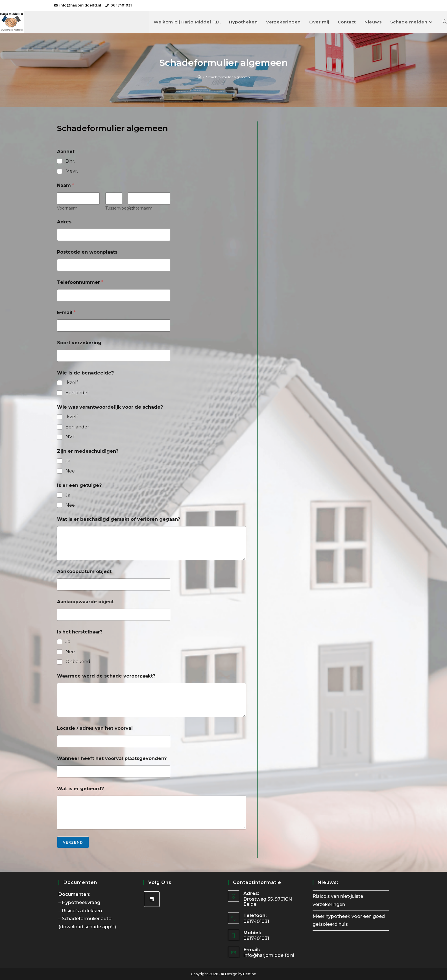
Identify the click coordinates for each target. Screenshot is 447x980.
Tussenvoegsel (120, 208)
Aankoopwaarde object (85, 602)
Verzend (73, 842)
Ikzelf (72, 383)
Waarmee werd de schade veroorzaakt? (106, 676)
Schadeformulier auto (87, 919)
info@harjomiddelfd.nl (80, 5)
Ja (68, 461)
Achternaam (140, 208)
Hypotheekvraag (82, 902)
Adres (64, 222)
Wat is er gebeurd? (80, 789)
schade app (98, 927)
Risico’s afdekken (82, 911)
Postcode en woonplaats (87, 252)
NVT (70, 437)
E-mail (66, 312)
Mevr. (72, 171)
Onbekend (78, 662)
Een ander (77, 393)
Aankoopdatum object (84, 571)
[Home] (199, 77)
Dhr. (70, 161)
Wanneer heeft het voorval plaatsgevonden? (112, 758)
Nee (70, 471)
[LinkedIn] (152, 899)
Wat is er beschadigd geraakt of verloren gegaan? (119, 519)
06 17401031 (121, 5)
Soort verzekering (79, 343)
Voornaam (67, 208)
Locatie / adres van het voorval (95, 728)
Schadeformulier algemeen (228, 77)
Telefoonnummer (80, 282)
